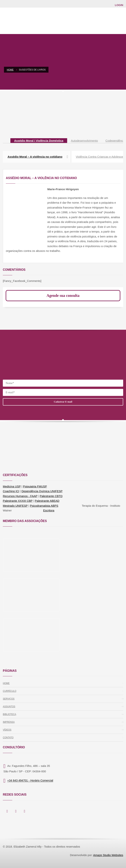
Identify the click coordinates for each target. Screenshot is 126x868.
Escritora (49, 510)
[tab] (39, 141)
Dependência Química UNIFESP (42, 491)
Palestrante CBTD (51, 496)
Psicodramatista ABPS (44, 506)
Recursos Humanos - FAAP (20, 496)
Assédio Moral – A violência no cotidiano (38, 157)
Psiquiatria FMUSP (35, 486)
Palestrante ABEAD (47, 501)
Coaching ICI (11, 491)
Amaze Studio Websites (108, 855)
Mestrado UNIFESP (15, 506)
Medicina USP (12, 486)
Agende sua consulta (63, 296)
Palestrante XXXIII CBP (18, 501)
